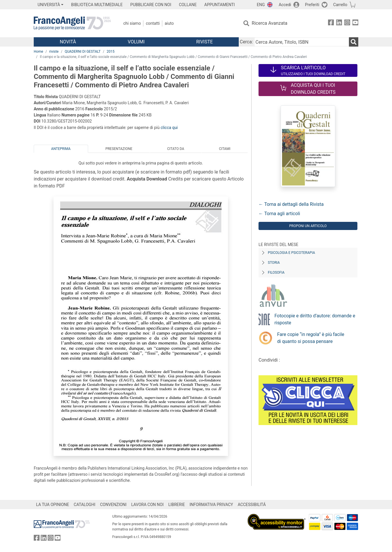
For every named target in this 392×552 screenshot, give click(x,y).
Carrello (340, 5)
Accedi (285, 5)
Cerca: (246, 42)
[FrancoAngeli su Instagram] (347, 23)
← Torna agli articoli (279, 214)
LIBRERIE (177, 505)
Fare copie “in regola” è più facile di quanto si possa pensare (311, 338)
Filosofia (276, 273)
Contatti (153, 23)
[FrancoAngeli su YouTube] (355, 23)
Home (38, 52)
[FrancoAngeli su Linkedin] (339, 23)
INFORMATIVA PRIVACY (211, 505)
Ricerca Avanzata (270, 23)
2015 (111, 52)
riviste (54, 52)
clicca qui (169, 128)
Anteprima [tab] (61, 149)
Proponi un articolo (308, 226)
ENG (261, 5)
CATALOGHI (85, 505)
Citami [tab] (225, 149)
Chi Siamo (132, 23)
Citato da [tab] (176, 149)
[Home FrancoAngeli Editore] (72, 23)
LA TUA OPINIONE (53, 505)
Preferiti (312, 5)
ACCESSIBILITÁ (252, 505)
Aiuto (169, 23)
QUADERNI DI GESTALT (82, 52)
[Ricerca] (354, 42)
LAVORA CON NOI (147, 505)
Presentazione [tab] (119, 149)
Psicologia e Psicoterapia (291, 253)
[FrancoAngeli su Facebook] (331, 23)
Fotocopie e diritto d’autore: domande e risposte (315, 319)
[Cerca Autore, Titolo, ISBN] (302, 42)
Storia (274, 263)
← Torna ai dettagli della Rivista (291, 204)
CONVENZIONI (113, 505)
